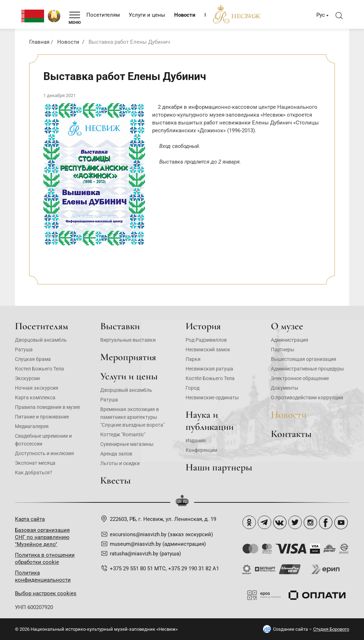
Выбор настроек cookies (46, 593)
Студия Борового (331, 629)
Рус (321, 15)
